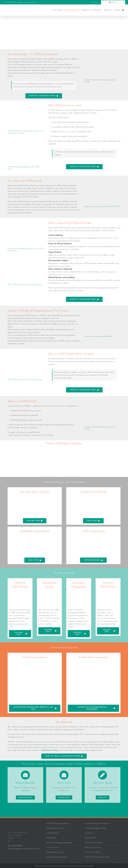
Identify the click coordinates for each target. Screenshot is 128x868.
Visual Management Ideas (96, 828)
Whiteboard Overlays (56, 828)
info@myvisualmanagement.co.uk (27, 2)
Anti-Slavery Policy (93, 848)
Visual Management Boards (58, 824)
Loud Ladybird (90, 866)
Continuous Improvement (57, 857)
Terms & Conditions (94, 852)
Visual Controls (53, 848)
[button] (123, 10)
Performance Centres (56, 852)
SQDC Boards (53, 833)
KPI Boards (52, 838)
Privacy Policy (91, 838)
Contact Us (90, 833)
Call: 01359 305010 (9, 2)
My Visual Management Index (98, 857)
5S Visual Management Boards (60, 843)
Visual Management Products (97, 824)
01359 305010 (17, 846)
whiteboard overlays (50, 750)
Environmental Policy (94, 843)
